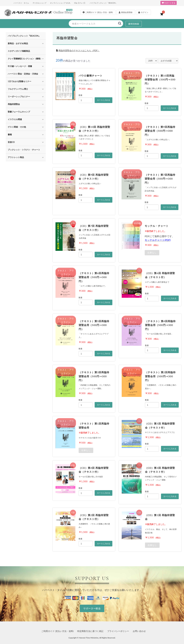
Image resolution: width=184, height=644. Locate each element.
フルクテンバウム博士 (18, 89)
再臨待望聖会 (14, 104)
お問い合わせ (139, 631)
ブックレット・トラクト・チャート (24, 150)
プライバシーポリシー (118, 631)
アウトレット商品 (16, 157)
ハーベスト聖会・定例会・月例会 (23, 74)
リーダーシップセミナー (19, 97)
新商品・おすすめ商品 (18, 43)
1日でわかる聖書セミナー (20, 81)
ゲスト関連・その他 (17, 127)
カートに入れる (103, 100)
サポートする (169, 3)
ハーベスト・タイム (21, 3)
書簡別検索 (134, 24)
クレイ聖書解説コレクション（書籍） (25, 59)
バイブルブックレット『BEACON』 (24, 36)
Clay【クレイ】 (80, 3)
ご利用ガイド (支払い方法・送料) (57, 631)
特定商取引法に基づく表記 (90, 631)
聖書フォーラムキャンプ (19, 112)
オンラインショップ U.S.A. (60, 3)
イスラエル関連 (15, 119)
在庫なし (152, 253)
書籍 (10, 134)
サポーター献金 (92, 608)
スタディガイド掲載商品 (19, 51)
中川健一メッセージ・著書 (20, 66)
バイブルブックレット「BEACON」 (103, 3)
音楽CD (11, 142)
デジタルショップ (39, 3)
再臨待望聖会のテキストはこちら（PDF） (79, 50)
